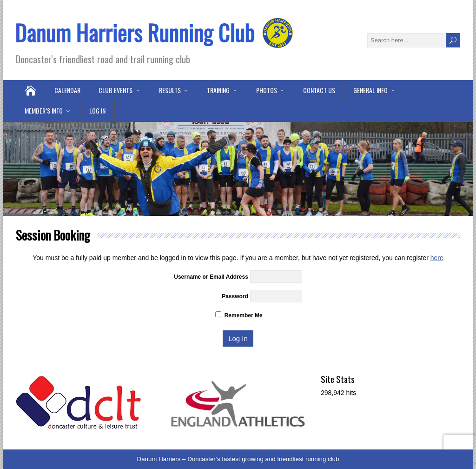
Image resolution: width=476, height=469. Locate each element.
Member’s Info (44, 111)
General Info (370, 90)
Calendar (67, 90)
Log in (97, 111)
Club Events (116, 90)
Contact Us (319, 90)
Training (218, 90)
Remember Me (239, 315)
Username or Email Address (211, 277)
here (437, 258)
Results (170, 90)
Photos (267, 90)
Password (235, 296)
